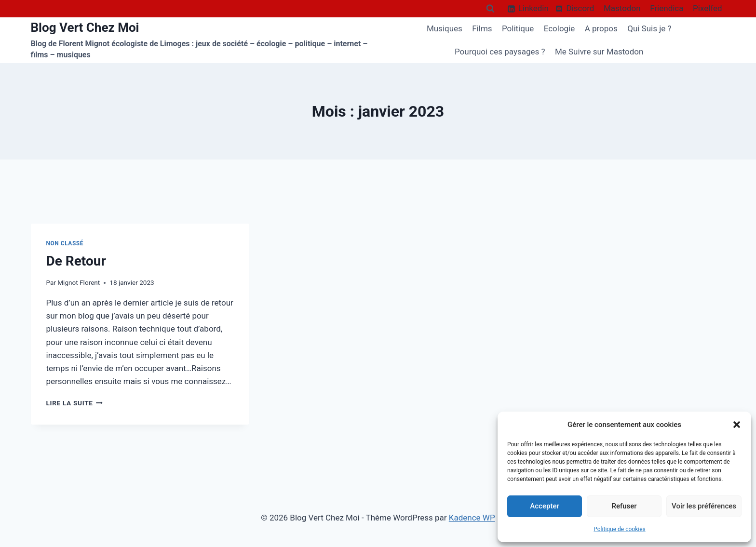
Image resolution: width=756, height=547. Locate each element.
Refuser (624, 506)
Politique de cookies (619, 529)
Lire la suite (74, 403)
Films (482, 28)
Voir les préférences (704, 506)
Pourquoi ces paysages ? (500, 52)
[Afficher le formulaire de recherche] (490, 9)
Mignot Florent (79, 282)
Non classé (65, 243)
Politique (518, 28)
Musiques (445, 28)
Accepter (544, 506)
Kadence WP (472, 518)
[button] (737, 425)
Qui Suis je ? (649, 28)
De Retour (76, 261)
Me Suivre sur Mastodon (599, 52)
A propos (601, 28)
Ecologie (560, 28)
